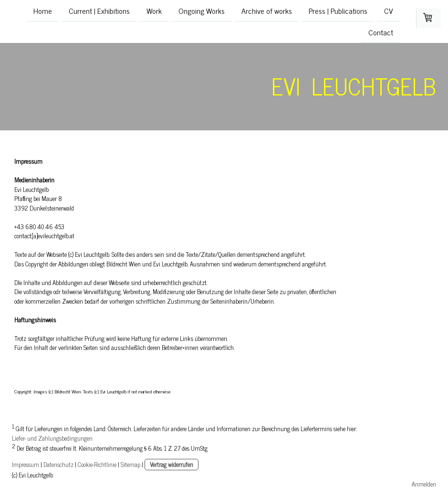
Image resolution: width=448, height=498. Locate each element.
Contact (381, 33)
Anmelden (424, 484)
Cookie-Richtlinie (97, 464)
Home (43, 11)
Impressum (26, 464)
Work (154, 11)
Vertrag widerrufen (172, 464)
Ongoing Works (202, 11)
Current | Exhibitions (99, 11)
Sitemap (130, 464)
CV (389, 11)
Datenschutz (58, 464)
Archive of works (267, 11)
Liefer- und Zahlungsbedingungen (52, 438)
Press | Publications (338, 11)
